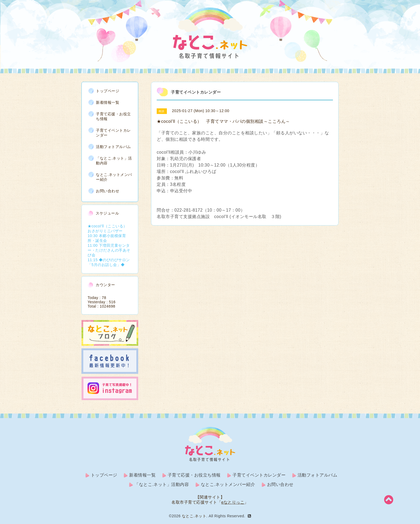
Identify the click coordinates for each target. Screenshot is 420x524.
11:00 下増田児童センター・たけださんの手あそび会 (109, 250)
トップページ (108, 91)
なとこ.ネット (194, 516)
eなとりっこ (233, 502)
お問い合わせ (108, 191)
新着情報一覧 (108, 102)
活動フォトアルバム (113, 147)
